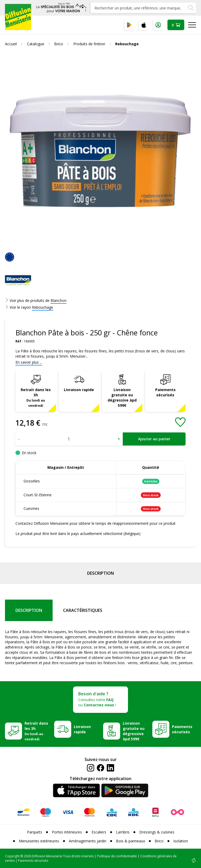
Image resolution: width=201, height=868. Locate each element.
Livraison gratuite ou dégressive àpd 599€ (122, 398)
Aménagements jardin (88, 841)
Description (100, 573)
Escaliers (99, 832)
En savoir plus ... (29, 362)
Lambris (123, 832)
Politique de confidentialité (117, 856)
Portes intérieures (67, 832)
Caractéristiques (83, 610)
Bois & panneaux (130, 841)
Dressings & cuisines (157, 832)
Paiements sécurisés (165, 392)
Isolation (181, 841)
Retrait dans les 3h (36, 397)
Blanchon (58, 300)
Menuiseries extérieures (39, 841)
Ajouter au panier (154, 439)
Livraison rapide (79, 390)
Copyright (12, 856)
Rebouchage (43, 307)
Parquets (35, 832)
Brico (159, 841)
